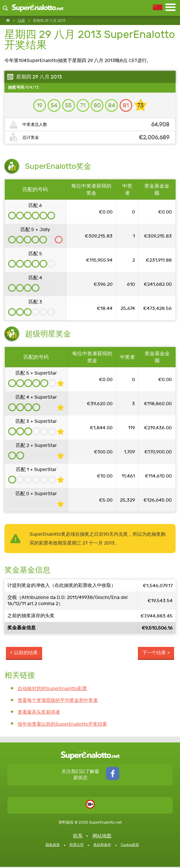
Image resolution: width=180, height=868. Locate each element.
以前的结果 (26, 653)
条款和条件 (102, 846)
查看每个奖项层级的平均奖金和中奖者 (58, 701)
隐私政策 (53, 846)
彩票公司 (77, 846)
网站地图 (102, 837)
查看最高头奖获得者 (39, 713)
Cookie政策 (130, 846)
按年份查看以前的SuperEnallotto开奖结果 (62, 725)
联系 (78, 837)
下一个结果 (154, 653)
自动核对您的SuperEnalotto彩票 (52, 689)
